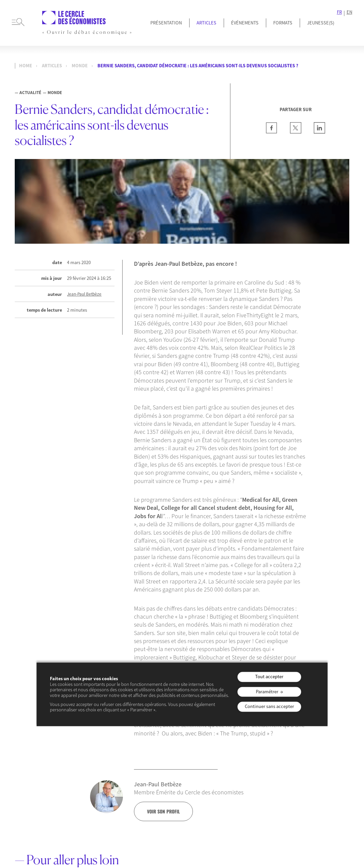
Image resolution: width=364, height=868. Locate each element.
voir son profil (163, 811)
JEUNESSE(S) (321, 23)
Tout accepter (269, 677)
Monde (80, 66)
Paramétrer (267, 692)
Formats (283, 23)
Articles (206, 23)
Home (26, 66)
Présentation (166, 23)
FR (339, 12)
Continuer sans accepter (269, 707)
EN (349, 12)
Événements (245, 23)
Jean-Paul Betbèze (84, 294)
